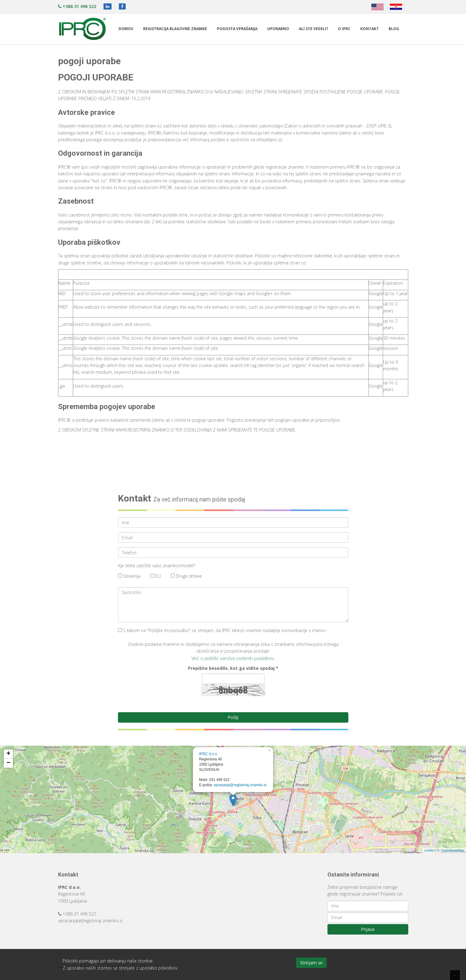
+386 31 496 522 (77, 6)
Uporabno (278, 29)
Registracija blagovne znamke (175, 29)
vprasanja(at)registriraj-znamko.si (90, 921)
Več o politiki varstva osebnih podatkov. (233, 658)
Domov (126, 29)
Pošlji (233, 717)
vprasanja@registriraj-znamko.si (240, 785)
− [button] (8, 763)
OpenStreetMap (452, 850)
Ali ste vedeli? (313, 29)
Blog (394, 29)
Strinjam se (311, 963)
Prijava (368, 929)
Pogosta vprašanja (237, 29)
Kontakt (370, 29)
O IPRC (344, 29)
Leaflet (429, 850)
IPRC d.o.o (208, 754)
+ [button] (8, 754)
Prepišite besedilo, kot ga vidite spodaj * (233, 668)
